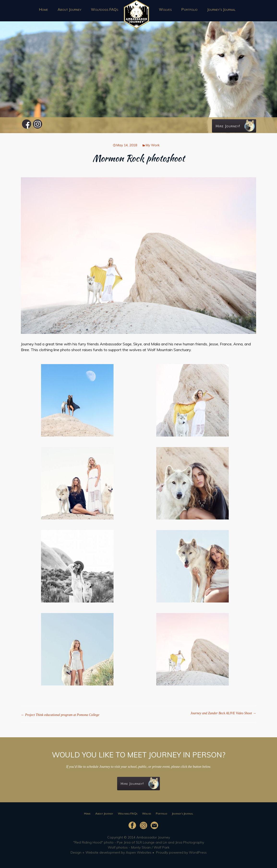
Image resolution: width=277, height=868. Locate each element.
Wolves (165, 9)
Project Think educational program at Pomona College (60, 715)
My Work (153, 145)
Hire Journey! (235, 125)
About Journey (69, 9)
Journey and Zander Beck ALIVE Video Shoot (223, 713)
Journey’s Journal (221, 9)
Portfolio (189, 9)
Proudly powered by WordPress (181, 852)
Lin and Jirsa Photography (183, 842)
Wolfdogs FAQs (105, 9)
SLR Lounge (145, 842)
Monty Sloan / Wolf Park (150, 847)
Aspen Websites (139, 852)
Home (43, 9)
